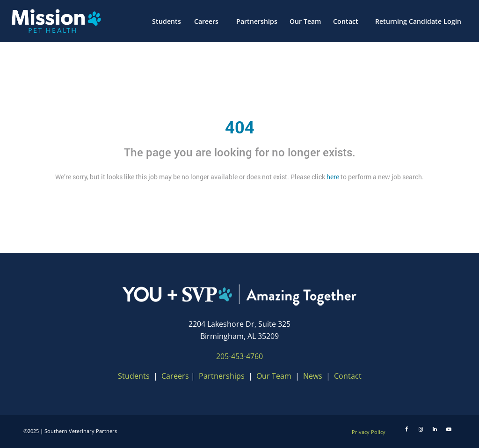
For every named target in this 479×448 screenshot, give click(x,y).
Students (134, 376)
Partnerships (222, 376)
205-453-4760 (239, 356)
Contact (348, 376)
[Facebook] (406, 429)
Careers (175, 376)
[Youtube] (449, 429)
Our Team (275, 376)
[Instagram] (421, 429)
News (313, 376)
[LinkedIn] (435, 429)
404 (240, 127)
